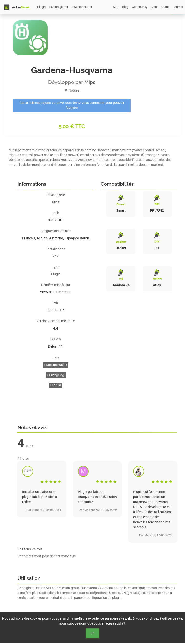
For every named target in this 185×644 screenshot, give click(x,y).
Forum (56, 385)
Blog (125, 7)
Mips (90, 82)
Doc (154, 7)
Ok (93, 633)
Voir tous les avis (30, 549)
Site (116, 7)
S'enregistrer (59, 7)
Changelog (56, 375)
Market (178, 7)
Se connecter (82, 7)
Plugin (40, 7)
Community (140, 7)
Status (165, 7)
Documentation (56, 365)
